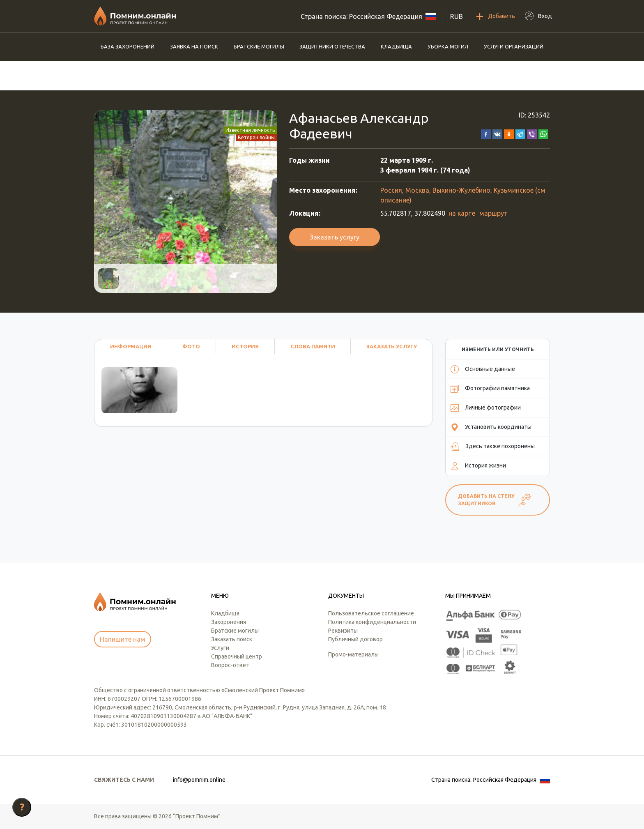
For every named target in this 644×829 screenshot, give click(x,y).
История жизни (478, 466)
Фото (191, 346)
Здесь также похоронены (493, 447)
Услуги (220, 648)
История (245, 346)
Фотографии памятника (490, 389)
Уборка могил (448, 46)
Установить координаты (491, 427)
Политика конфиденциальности (372, 622)
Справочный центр (237, 656)
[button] (486, 134)
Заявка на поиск (194, 46)
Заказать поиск (232, 639)
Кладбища (396, 46)
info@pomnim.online (199, 780)
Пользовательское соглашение (371, 613)
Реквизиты (343, 631)
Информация (131, 346)
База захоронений (128, 46)
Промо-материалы (353, 654)
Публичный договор (355, 639)
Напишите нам (123, 639)
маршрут (493, 213)
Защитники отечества (332, 46)
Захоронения (229, 622)
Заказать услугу (335, 237)
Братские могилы (259, 46)
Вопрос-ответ (230, 665)
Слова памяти (313, 346)
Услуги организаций (514, 46)
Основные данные (483, 369)
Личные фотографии (486, 408)
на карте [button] (462, 213)
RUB (457, 16)
